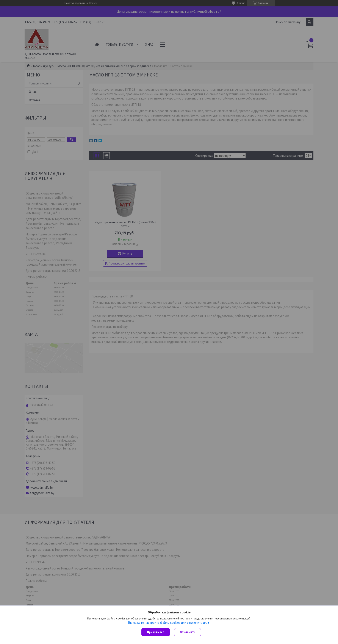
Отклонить (188, 632)
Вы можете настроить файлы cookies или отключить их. (167, 623)
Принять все (156, 632)
